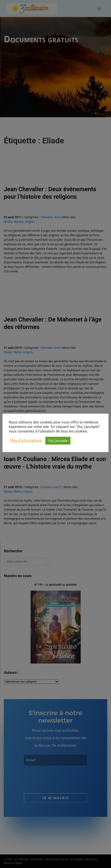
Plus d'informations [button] (26, 441)
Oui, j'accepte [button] (58, 441)
